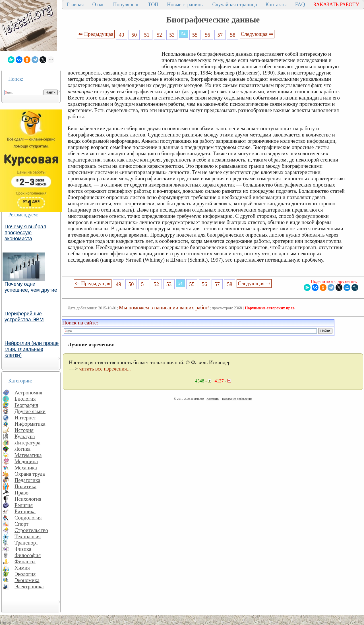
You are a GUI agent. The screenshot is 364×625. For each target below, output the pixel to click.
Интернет (25, 418)
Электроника (29, 586)
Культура (25, 436)
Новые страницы (185, 5)
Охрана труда (30, 474)
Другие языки (30, 411)
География (26, 405)
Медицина (26, 461)
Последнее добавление (237, 399)
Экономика (27, 580)
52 (159, 35)
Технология (28, 536)
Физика (23, 549)
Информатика (30, 424)
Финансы (25, 561)
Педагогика (27, 480)
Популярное (126, 5)
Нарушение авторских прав (270, 308)
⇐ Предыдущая (96, 34)
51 (147, 35)
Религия (24, 505)
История (24, 430)
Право (21, 493)
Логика (22, 449)
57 (220, 35)
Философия (28, 555)
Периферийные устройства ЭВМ (24, 317)
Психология (28, 499)
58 (233, 35)
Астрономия (28, 393)
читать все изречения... (105, 369)
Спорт (21, 524)
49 (122, 35)
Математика (28, 455)
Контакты (276, 5)
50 (134, 35)
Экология (25, 574)
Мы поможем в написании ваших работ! (164, 308)
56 (207, 35)
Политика (25, 486)
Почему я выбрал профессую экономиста (25, 233)
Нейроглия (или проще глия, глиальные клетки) (32, 349)
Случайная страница (234, 5)
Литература (27, 443)
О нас (98, 5)
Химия (22, 568)
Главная (75, 5)
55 (195, 35)
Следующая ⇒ (257, 34)
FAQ (300, 5)
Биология (25, 399)
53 (172, 35)
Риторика (25, 511)
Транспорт (26, 543)
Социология (28, 518)
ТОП (153, 5)
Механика (26, 468)
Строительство (31, 530)
